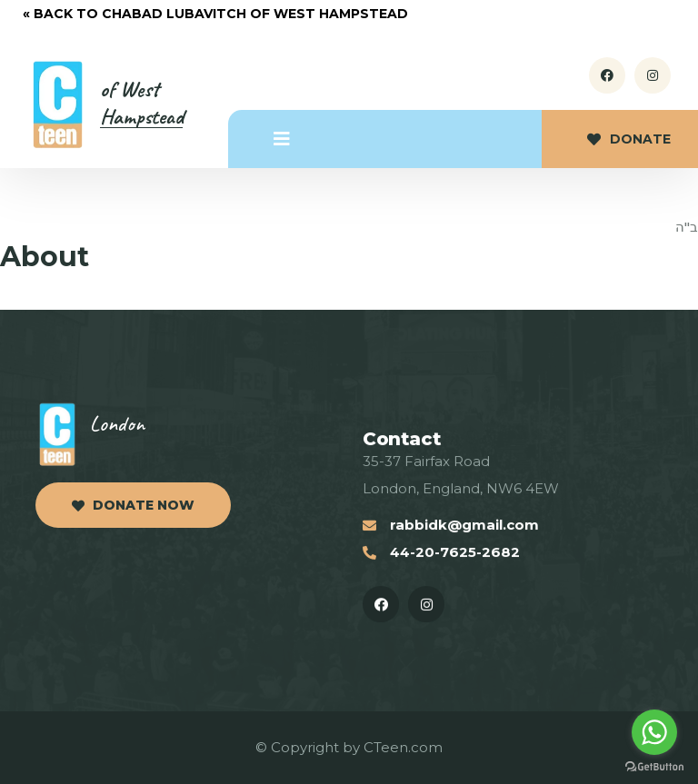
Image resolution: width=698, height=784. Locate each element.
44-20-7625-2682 (455, 552)
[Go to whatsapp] (654, 732)
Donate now (133, 505)
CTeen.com (403, 747)
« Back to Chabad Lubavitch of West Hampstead (215, 14)
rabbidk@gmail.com (464, 525)
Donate (629, 139)
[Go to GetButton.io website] (654, 766)
